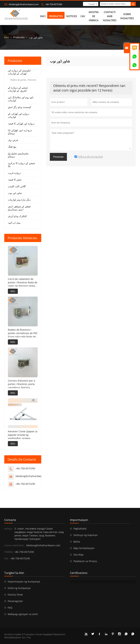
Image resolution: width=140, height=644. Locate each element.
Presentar (58, 157)
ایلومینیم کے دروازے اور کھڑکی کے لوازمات (19, 72)
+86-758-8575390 (54, 4)
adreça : (9, 529)
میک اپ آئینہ (14, 223)
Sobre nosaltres (127, 16)
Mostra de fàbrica (94, 16)
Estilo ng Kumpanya (19, 588)
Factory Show (15, 595)
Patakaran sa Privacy (85, 561)
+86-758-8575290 (25, 484)
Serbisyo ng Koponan (86, 535)
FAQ (10, 608)
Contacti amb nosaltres (110, 16)
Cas (83, 16)
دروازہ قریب (14, 173)
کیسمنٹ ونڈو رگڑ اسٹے (20, 107)
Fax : (7, 558)
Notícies (72, 16)
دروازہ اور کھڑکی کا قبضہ (21, 124)
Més (13, 291)
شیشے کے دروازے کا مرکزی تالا (21, 165)
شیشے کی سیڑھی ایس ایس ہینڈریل (19, 208)
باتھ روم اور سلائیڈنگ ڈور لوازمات (21, 99)
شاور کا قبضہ (15, 180)
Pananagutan (15, 601)
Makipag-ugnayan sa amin (23, 614)
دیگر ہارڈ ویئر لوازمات (19, 200)
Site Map (78, 555)
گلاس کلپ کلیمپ (17, 186)
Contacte (10, 520)
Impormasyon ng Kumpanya (24, 582)
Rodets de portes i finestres (23, 80)
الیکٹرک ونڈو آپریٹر (17, 216)
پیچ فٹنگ (12, 147)
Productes (56, 16)
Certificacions (79, 573)
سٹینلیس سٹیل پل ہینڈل (18, 155)
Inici (43, 16)
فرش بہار (13, 140)
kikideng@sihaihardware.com (24, 4)
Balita (77, 542)
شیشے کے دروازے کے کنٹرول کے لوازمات (18, 89)
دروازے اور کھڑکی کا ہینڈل (20, 132)
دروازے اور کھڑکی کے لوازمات (18, 115)
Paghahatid (80, 529)
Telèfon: (9, 552)
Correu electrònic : (15, 545)
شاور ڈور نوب (15, 193)
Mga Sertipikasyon (84, 548)
